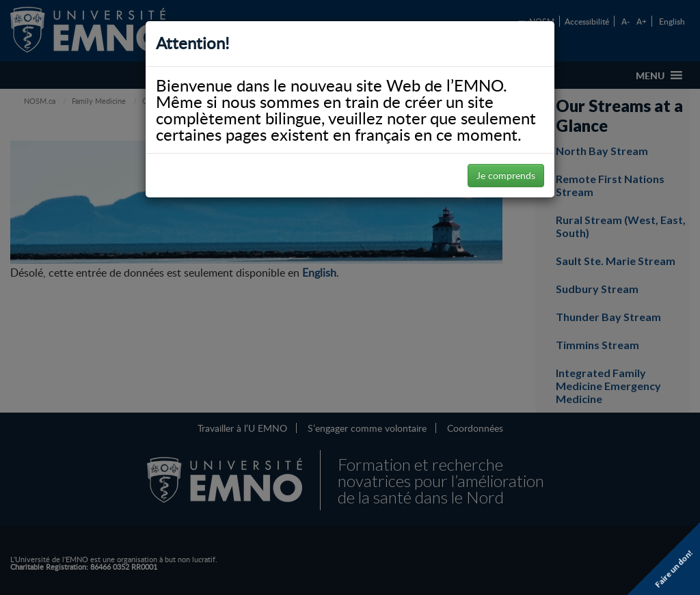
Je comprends (506, 175)
